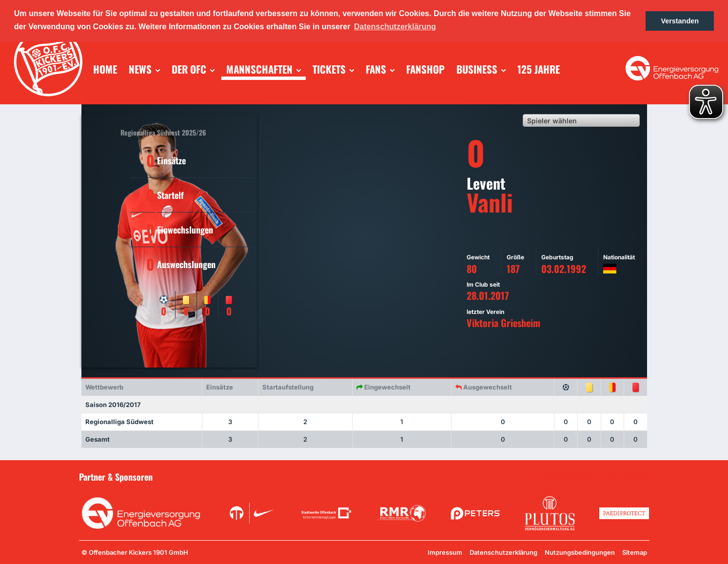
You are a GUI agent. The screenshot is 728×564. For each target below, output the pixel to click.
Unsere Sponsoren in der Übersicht (594, 476)
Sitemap (635, 552)
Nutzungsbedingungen (580, 552)
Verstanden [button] (680, 21)
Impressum (445, 552)
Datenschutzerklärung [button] (395, 27)
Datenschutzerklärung (503, 552)
